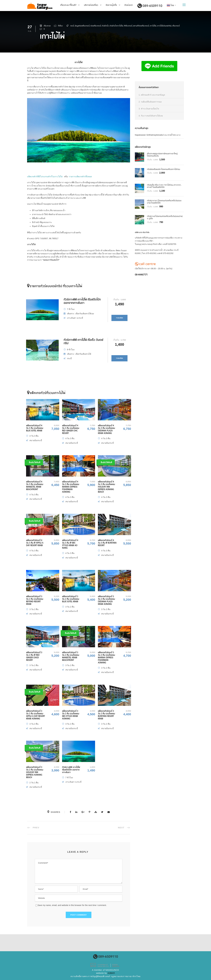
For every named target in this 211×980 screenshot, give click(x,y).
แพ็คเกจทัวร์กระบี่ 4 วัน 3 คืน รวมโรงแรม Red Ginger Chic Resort (71, 429)
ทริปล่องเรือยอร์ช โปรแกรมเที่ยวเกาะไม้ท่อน (163, 169)
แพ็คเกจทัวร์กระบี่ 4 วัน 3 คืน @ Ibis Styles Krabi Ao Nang (70, 544)
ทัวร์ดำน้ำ (105, 26)
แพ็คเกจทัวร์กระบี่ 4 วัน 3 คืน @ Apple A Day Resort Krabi (35, 543)
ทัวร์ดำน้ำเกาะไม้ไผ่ (116, 26)
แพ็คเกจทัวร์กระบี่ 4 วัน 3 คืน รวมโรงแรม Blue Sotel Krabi (35, 428)
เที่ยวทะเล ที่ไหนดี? (68, 5)
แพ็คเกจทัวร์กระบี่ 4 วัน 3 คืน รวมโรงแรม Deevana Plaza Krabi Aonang (106, 429)
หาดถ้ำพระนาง (174, 135)
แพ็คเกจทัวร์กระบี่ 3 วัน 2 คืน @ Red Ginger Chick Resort (34, 656)
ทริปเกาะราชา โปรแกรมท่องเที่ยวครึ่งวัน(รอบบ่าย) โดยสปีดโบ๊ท (164, 202)
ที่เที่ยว (60, 26)
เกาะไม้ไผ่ (153, 26)
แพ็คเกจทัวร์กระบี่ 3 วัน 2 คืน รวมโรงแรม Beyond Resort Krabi (35, 600)
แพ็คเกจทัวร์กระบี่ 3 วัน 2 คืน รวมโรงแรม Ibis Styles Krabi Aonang (71, 715)
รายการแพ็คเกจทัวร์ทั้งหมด (80, 177)
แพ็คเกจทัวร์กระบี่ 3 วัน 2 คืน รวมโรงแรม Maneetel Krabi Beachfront (71, 656)
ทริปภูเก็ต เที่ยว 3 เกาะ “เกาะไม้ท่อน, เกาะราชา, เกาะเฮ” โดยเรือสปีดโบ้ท (164, 186)
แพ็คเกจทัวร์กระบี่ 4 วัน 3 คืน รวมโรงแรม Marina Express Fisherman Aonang (71, 487)
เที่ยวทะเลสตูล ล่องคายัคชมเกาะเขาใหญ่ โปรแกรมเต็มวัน (162, 155)
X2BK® (111, 973)
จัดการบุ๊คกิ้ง (111, 5)
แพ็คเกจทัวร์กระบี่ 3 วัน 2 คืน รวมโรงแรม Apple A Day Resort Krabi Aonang (35, 715)
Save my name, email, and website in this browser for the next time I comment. (72, 905)
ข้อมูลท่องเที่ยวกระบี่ (82, 26)
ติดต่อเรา (129, 5)
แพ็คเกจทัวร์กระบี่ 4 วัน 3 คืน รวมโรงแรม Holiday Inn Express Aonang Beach (106, 487)
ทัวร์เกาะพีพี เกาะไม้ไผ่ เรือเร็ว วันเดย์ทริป (83, 341)
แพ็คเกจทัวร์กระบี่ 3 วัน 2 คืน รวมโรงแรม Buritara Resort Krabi (106, 715)
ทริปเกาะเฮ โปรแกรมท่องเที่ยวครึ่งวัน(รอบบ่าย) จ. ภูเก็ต (165, 217)
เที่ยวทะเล (47, 26)
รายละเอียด (119, 318)
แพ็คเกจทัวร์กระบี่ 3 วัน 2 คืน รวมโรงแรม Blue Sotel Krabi (71, 599)
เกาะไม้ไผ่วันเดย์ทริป (164, 26)
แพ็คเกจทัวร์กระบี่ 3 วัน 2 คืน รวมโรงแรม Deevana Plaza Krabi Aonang (106, 600)
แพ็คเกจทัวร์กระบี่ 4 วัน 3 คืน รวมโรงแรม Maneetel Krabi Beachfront (35, 485)
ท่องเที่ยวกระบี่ (96, 26)
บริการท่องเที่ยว (91, 5)
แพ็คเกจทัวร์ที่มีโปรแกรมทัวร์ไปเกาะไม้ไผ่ (45, 177)
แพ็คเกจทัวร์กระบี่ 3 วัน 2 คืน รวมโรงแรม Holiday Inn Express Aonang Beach (35, 772)
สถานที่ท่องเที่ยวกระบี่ (141, 26)
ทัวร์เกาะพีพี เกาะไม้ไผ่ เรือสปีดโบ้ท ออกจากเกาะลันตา (82, 301)
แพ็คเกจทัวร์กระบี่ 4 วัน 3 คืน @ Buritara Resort (107, 543)
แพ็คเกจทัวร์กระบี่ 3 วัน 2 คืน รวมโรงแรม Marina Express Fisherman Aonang (106, 657)
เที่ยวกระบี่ (176, 26)
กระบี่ (72, 26)
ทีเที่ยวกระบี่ (128, 26)
